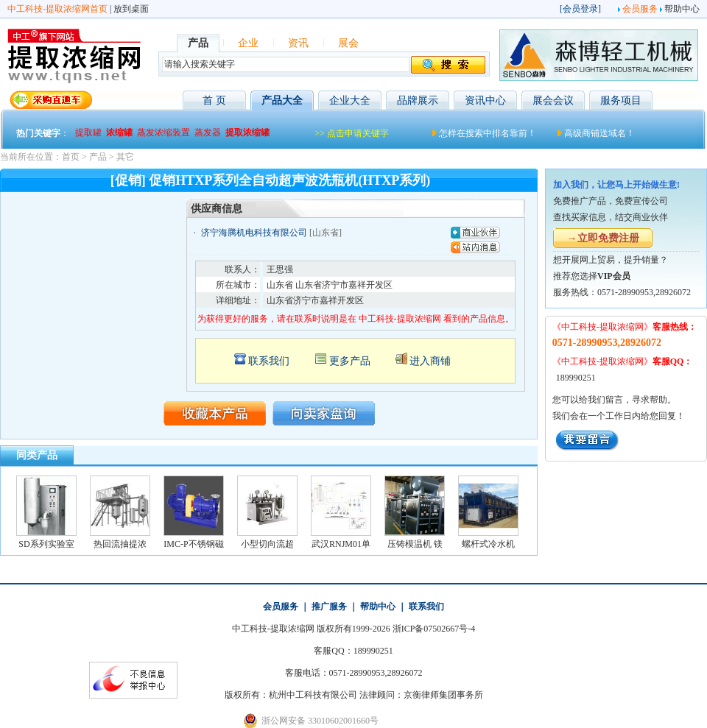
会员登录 (580, 9)
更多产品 (350, 361)
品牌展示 (418, 100)
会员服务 (640, 9)
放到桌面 (131, 9)
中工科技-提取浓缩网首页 (57, 9)
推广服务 (329, 607)
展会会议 (553, 100)
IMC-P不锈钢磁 (193, 544)
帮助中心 (682, 9)
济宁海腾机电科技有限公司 (254, 233)
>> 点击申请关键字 (352, 133)
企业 (248, 43)
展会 (348, 43)
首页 (71, 157)
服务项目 (621, 100)
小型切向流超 (267, 544)
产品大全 (282, 100)
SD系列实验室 (46, 544)
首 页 (214, 100)
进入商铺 (430, 361)
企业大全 (350, 100)
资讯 (298, 43)
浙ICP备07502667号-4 (434, 629)
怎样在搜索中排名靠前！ (488, 133)
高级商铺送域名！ (599, 133)
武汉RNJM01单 (341, 544)
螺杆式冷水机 (488, 544)
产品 (98, 157)
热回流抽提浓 (120, 544)
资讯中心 (485, 100)
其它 (125, 157)
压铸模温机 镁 (415, 544)
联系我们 (269, 361)
